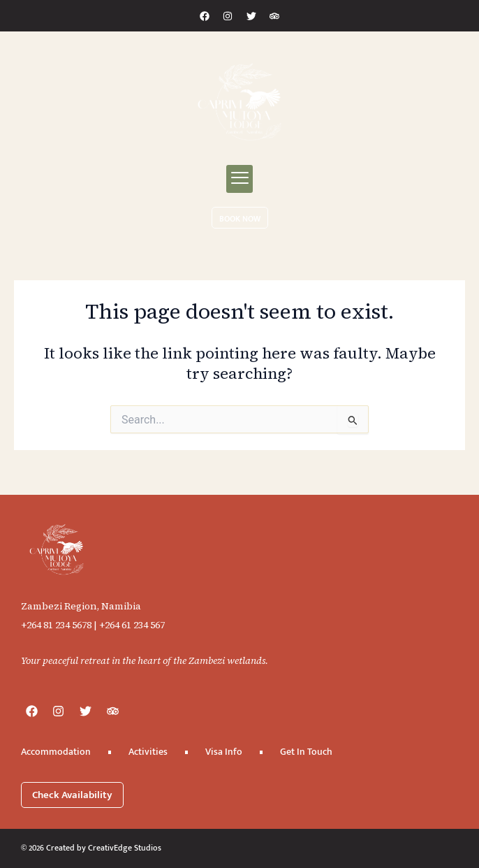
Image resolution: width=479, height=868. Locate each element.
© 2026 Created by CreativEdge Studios (91, 848)
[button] (239, 179)
